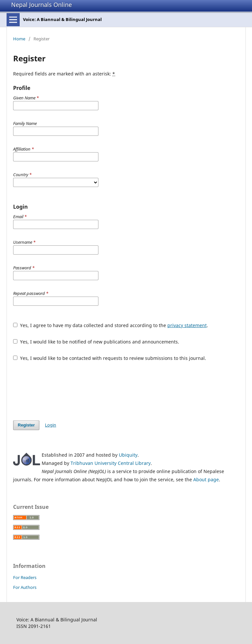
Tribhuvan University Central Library (111, 463)
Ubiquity (128, 455)
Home (19, 39)
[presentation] (63, 391)
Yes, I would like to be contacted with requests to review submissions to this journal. (110, 358)
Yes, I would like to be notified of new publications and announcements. (96, 342)
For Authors (25, 587)
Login (51, 425)
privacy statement (187, 325)
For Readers (25, 577)
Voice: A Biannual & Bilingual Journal (62, 19)
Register (26, 425)
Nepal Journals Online (42, 5)
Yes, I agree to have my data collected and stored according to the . (111, 325)
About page (206, 479)
